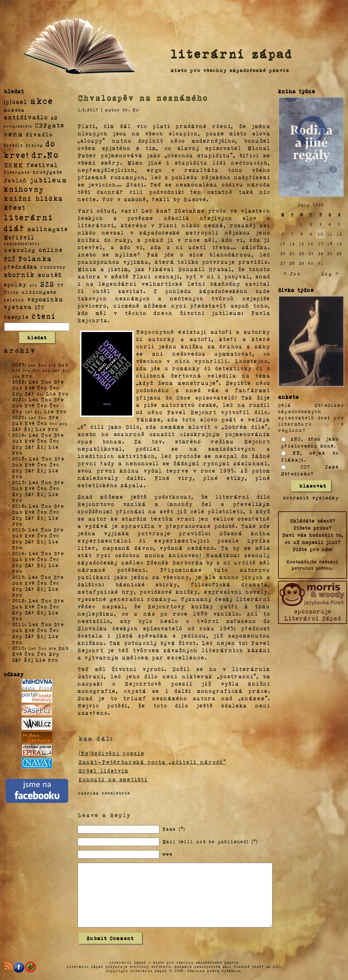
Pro (27, 376)
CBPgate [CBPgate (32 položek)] (50, 125)
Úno (46, 382)
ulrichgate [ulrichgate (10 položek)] (39, 292)
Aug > (330, 273)
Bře (59, 382)
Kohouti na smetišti (113, 779)
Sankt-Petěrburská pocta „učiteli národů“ (152, 762)
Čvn (42, 388)
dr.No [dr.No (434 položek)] (45, 154)
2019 (18, 435)
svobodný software (150, 966)
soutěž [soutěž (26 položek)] (50, 275)
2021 (18, 399)
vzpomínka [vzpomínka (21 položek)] (45, 299)
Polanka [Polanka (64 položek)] (35, 258)
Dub (63, 365)
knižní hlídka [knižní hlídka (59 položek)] (34, 198)
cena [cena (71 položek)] (13, 134)
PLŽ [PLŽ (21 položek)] (10, 259)
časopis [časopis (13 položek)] (16, 317)
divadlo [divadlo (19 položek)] (39, 134)
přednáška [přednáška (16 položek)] (21, 267)
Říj (29, 429)
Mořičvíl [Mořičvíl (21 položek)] (19, 237)
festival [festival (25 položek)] (42, 165)
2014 (18, 553)
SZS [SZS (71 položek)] (48, 284)
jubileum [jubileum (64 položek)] (49, 180)
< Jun (292, 273)
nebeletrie (116, 793)
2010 (18, 648)
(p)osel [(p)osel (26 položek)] (16, 102)
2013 (18, 577)
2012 (18, 600)
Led (34, 382)
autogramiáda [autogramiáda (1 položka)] (18, 126)
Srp (18, 393)
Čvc (55, 388)
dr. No (131, 110)
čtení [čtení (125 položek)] (44, 316)
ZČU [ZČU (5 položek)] (40, 307)
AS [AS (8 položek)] (54, 117)
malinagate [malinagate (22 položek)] (48, 229)
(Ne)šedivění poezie (112, 753)
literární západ (232, 54)
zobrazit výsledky (311, 497)
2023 (18, 365)
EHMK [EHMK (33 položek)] (14, 164)
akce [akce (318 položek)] (42, 101)
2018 (19, 459)
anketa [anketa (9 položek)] (14, 110)
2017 (18, 482)
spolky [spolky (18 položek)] (15, 284)
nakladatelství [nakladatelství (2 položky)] (22, 244)
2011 (18, 624)
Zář (30, 393)
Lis (51, 393)
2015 (18, 529)
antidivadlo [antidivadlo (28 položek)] (26, 117)
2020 (18, 417)
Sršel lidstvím (104, 770)
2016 (18, 506)
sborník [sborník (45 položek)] (19, 275)
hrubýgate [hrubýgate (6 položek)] (48, 172)
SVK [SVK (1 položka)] (34, 285)
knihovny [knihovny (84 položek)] (24, 189)
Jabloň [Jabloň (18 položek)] (15, 180)
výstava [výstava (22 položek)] (18, 307)
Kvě (30, 388)
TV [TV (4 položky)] (61, 285)
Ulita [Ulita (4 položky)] (11, 292)
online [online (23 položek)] (51, 250)
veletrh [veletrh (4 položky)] (14, 300)
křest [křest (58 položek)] (15, 207)
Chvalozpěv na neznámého (143, 98)
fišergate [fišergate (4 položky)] (17, 172)
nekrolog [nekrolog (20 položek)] (20, 250)
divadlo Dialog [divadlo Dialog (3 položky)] (23, 145)
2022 (18, 382)
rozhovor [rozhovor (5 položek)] (53, 267)
